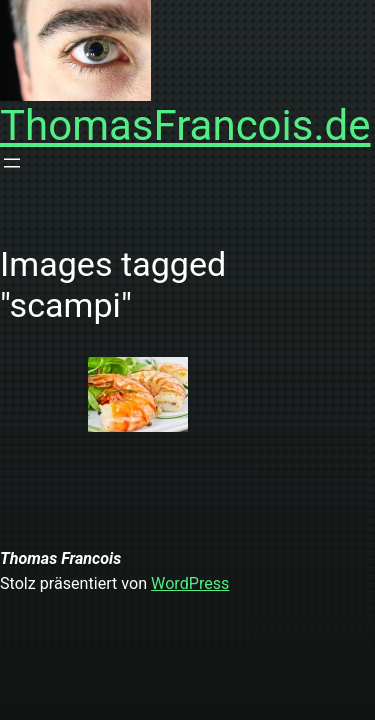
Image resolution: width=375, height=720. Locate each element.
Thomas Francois (60, 558)
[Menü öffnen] (12, 163)
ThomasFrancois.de (185, 125)
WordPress (190, 583)
